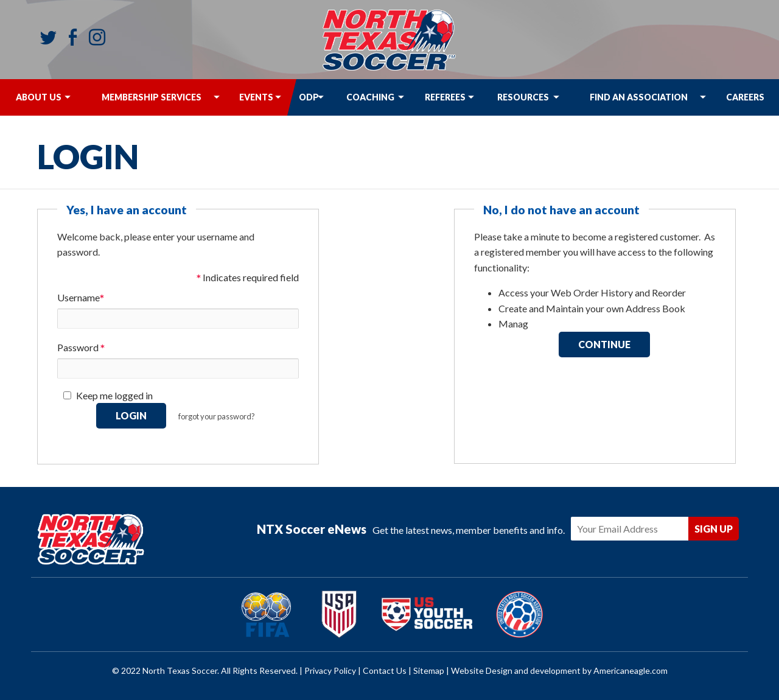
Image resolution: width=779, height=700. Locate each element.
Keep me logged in (114, 395)
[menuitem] (38, 97)
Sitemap (429, 670)
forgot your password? (217, 416)
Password (81, 348)
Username (81, 299)
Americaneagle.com (631, 670)
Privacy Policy (330, 670)
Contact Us (385, 670)
